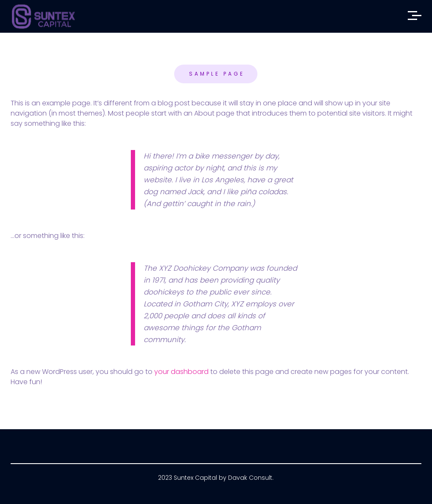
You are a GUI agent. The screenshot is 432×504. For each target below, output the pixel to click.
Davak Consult (250, 478)
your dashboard (181, 372)
